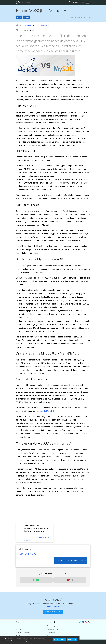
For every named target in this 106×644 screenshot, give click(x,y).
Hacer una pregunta (53, 629)
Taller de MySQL (42, 26)
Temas (18, 629)
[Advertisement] (53, 510)
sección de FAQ (53, 606)
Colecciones (51, 633)
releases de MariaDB (45, 411)
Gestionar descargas (23, 633)
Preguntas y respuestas (55, 626)
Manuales (27, 26)
